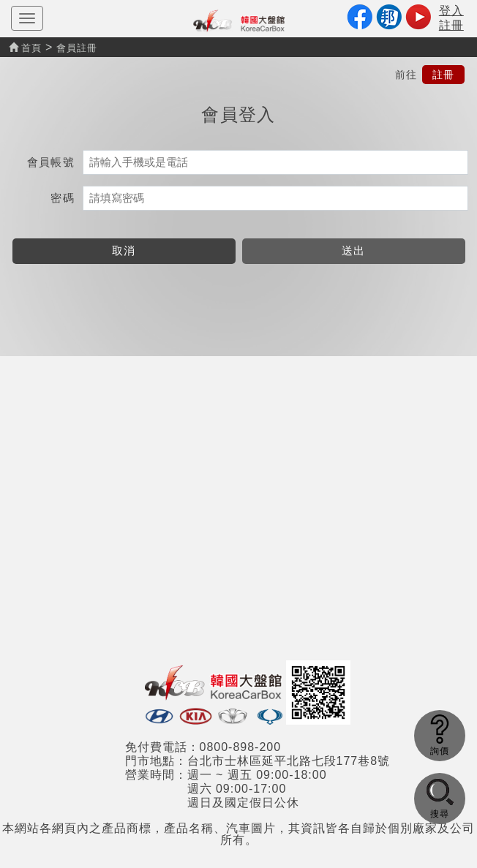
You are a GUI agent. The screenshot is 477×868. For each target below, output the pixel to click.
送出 (354, 250)
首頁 (25, 48)
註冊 (443, 75)
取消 (124, 250)
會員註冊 (77, 48)
